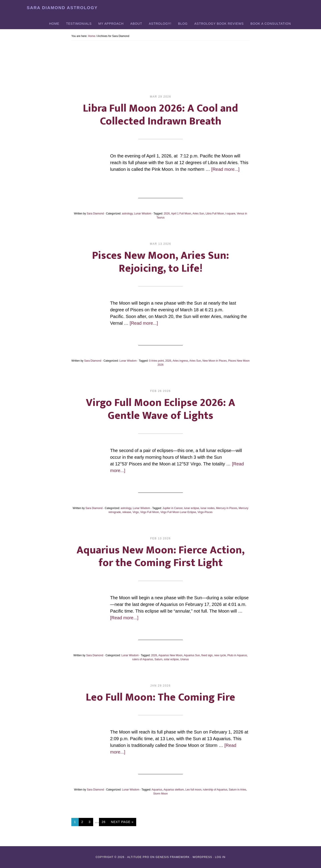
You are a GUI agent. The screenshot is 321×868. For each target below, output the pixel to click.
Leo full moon (193, 790)
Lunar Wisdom (143, 214)
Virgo (136, 512)
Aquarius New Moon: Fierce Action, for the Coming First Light (160, 557)
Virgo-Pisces (205, 512)
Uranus (184, 659)
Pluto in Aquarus (237, 655)
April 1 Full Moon (181, 214)
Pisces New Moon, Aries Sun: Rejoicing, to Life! (160, 262)
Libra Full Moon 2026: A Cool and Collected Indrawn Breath (160, 115)
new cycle (220, 655)
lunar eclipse (192, 508)
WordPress (202, 857)
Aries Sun (198, 214)
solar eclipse (171, 659)
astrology (127, 214)
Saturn (158, 659)
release (127, 512)
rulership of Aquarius (215, 790)
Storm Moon (160, 794)
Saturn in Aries (237, 790)
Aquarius (157, 790)
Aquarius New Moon (170, 655)
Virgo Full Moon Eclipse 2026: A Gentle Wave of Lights (160, 409)
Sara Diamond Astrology (62, 8)
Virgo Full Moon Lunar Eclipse (178, 512)
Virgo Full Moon (150, 512)
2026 (167, 214)
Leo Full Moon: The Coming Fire (160, 697)
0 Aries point (156, 361)
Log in (220, 857)
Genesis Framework (173, 857)
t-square (230, 214)
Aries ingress (180, 361)
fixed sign (207, 655)
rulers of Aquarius (143, 659)
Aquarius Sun (192, 655)
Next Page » (122, 823)
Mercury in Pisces (227, 508)
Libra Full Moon (215, 214)
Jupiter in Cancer (173, 508)
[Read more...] (225, 169)
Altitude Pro (138, 857)
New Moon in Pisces (215, 361)
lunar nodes (208, 508)
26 (105, 822)
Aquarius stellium (174, 790)
